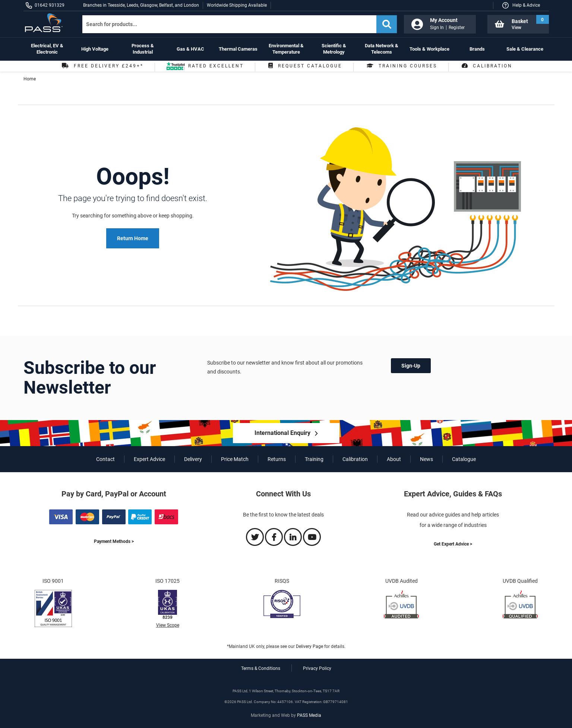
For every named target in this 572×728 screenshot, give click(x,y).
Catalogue (464, 459)
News (426, 459)
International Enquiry (282, 433)
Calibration (486, 66)
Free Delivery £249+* (102, 66)
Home (30, 79)
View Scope (168, 625)
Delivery (193, 459)
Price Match (235, 459)
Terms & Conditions (261, 668)
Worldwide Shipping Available (237, 5)
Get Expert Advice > (453, 544)
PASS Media (309, 715)
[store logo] (47, 23)
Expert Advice (149, 459)
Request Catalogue (304, 66)
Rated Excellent (205, 68)
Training (314, 459)
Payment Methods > (114, 541)
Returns (277, 459)
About (394, 459)
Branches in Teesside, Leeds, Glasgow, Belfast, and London (141, 5)
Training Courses (401, 66)
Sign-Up (411, 366)
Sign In (437, 28)
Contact (105, 459)
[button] (521, 5)
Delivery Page (309, 646)
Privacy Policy (317, 668)
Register (457, 28)
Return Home (133, 238)
